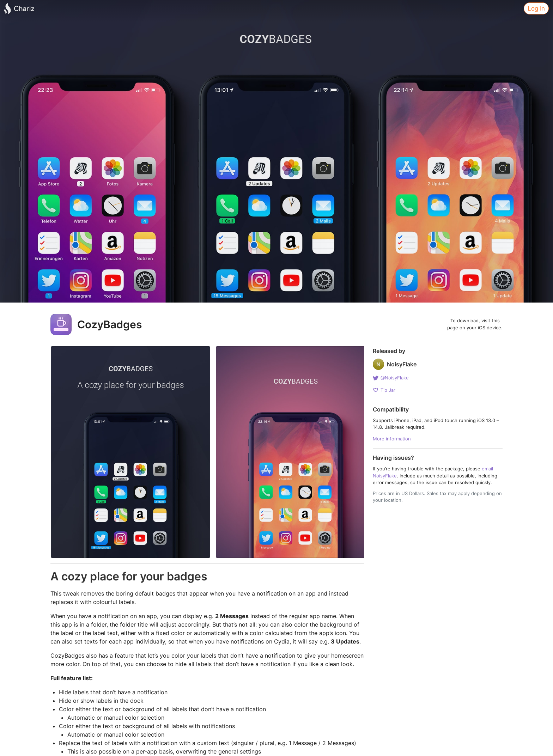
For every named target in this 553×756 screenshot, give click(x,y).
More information (392, 439)
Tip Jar (384, 390)
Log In (536, 8)
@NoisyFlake (391, 380)
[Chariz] (19, 8)
